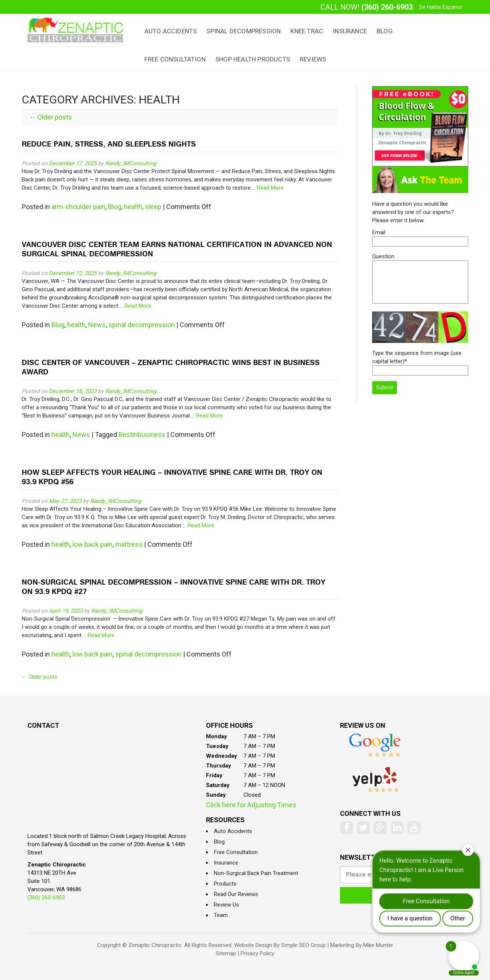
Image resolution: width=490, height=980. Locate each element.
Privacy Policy (257, 953)
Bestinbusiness (142, 435)
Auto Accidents (171, 31)
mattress (129, 544)
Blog (385, 31)
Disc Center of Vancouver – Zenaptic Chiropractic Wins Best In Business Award (171, 368)
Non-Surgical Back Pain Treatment (256, 873)
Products (225, 884)
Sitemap (226, 953)
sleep (153, 207)
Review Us (226, 905)
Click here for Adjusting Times (251, 805)
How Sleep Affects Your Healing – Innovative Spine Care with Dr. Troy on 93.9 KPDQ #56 (172, 478)
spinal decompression (142, 325)
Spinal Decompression (243, 31)
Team (221, 915)
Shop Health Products (253, 59)
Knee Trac (307, 31)
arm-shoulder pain (78, 207)
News (97, 325)
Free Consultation (175, 59)
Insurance (350, 31)
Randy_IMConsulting (131, 163)
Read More (270, 188)
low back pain (92, 544)
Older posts (51, 117)
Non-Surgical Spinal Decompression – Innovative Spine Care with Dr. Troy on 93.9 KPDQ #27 (174, 588)
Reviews (313, 59)
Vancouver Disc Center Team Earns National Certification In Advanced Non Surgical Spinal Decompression (177, 250)
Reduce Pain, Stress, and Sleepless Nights (109, 145)
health (133, 207)
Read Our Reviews (236, 894)
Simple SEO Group (303, 945)
